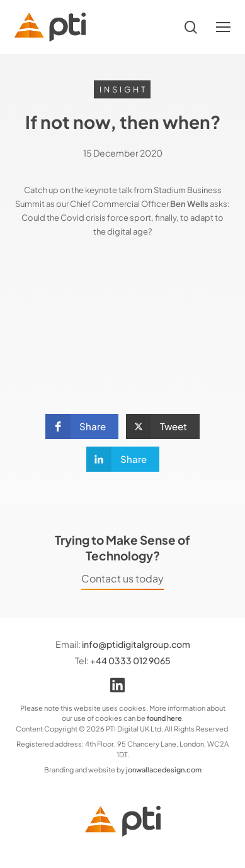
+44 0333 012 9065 (130, 660)
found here (164, 718)
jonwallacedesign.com (164, 770)
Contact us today (122, 579)
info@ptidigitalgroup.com (136, 644)
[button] (223, 27)
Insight (123, 89)
